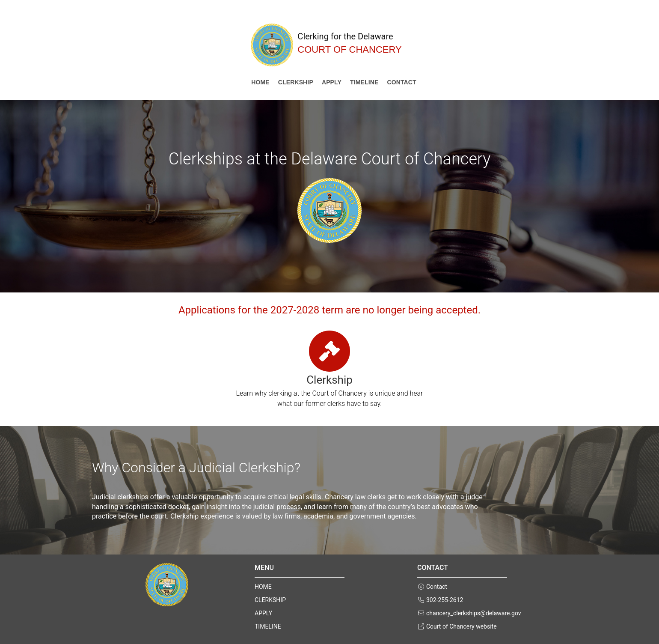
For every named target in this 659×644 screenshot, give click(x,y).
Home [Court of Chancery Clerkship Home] (260, 82)
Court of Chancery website (457, 626)
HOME (263, 587)
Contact (401, 82)
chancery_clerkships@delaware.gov (469, 613)
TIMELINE (364, 82)
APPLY (332, 82)
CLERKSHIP (296, 82)
